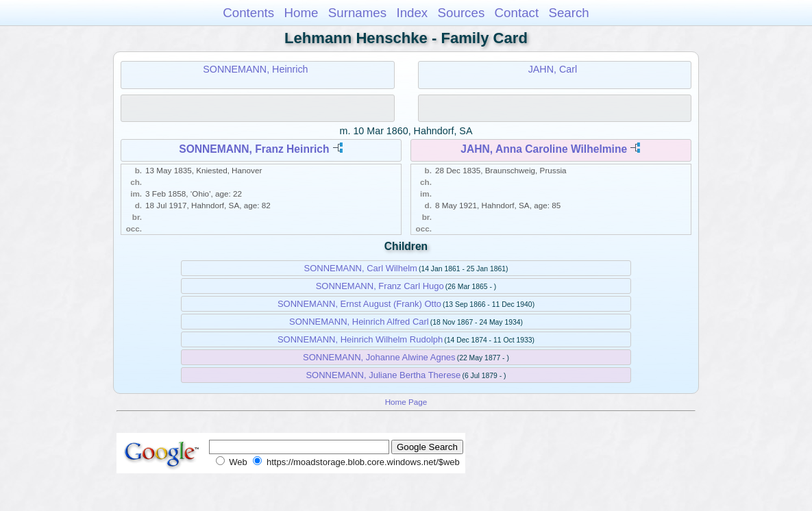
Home (301, 13)
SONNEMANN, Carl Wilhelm (360, 268)
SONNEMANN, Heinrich (255, 69)
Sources (462, 13)
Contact (517, 13)
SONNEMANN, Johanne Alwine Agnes (379, 357)
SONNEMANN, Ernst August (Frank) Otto (359, 304)
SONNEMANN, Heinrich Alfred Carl (359, 322)
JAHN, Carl (553, 69)
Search (568, 13)
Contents (248, 13)
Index (412, 13)
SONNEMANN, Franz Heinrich (254, 149)
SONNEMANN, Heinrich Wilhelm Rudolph (360, 339)
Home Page (406, 402)
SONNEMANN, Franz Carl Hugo (380, 286)
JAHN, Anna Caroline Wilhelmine (544, 149)
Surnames (357, 13)
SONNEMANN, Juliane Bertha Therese (383, 375)
